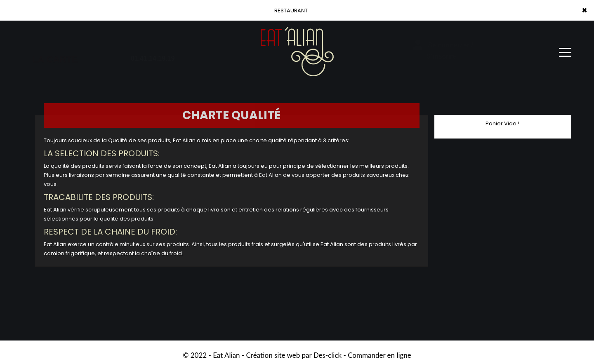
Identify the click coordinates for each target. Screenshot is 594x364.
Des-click (328, 355)
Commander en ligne (379, 355)
